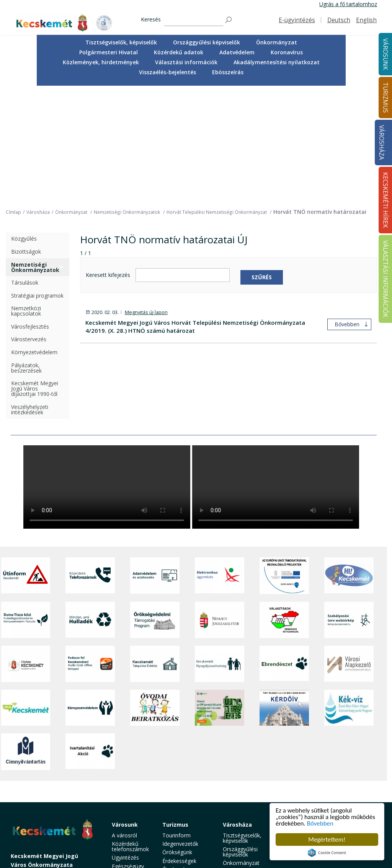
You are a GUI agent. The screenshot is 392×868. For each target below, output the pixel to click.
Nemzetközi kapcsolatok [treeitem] (26, 197)
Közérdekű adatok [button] (179, 52)
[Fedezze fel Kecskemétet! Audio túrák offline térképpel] (90, 550)
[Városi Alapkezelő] (349, 550)
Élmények (174, 755)
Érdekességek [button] (179, 747)
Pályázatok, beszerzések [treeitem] (26, 253)
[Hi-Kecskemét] (349, 461)
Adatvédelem (237, 52)
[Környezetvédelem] (90, 594)
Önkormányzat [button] (277, 42)
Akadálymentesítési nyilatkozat (277, 62)
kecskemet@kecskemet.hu (62, 790)
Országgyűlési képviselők (207, 42)
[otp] (220, 594)
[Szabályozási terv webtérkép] (349, 506)
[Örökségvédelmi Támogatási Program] (155, 506)
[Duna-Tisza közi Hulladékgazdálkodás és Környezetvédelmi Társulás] (26, 506)
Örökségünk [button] (177, 738)
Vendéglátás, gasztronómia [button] (180, 789)
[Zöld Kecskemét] (26, 594)
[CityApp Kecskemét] (26, 550)
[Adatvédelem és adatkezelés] (155, 461)
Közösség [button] (124, 802)
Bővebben (320, 823)
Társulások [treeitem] (25, 169)
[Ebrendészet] (284, 550)
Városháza (381, 142)
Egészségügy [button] (128, 752)
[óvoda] (155, 594)
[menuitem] (121, 42)
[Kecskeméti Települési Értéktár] (155, 550)
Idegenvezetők (180, 730)
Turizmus (175, 710)
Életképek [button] (124, 811)
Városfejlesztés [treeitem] (30, 213)
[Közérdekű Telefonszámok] (90, 461)
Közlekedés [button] (126, 794)
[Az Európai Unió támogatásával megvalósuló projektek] (284, 461)
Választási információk (349, 713)
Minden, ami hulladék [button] (127, 831)
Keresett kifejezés (108, 161)
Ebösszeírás (228, 72)
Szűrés (262, 163)
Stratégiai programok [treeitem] (37, 181)
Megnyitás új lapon (146, 198)
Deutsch (339, 20)
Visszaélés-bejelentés (167, 72)
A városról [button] (124, 721)
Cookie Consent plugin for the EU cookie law (327, 853)
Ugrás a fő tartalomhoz (348, 4)
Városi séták (177, 778)
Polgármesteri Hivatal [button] (109, 52)
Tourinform (176, 721)
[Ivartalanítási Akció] (90, 638)
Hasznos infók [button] (180, 823)
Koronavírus (287, 52)
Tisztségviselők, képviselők (121, 42)
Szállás (171, 800)
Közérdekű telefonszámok (130, 732)
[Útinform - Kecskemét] (26, 461)
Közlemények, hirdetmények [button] (101, 62)
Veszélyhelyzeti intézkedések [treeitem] (30, 295)
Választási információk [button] (186, 62)
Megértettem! (327, 840)
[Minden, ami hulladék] (90, 506)
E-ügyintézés (297, 20)
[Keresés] (194, 20)
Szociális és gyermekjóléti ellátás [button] (129, 766)
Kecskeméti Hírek (298, 713)
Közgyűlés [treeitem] (24, 125)
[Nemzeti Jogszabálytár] (220, 506)
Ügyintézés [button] (125, 743)
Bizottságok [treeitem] (26, 138)
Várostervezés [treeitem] (29, 225)
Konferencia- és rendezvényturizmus (187, 812)
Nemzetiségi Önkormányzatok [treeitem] (35, 153)
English (366, 20)
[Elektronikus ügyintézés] (220, 461)
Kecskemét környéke (176, 766)
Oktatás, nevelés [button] (122, 783)
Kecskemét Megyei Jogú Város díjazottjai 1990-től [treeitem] (35, 274)
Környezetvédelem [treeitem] (34, 238)
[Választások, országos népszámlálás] (284, 506)
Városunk (125, 710)
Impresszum (26, 807)
